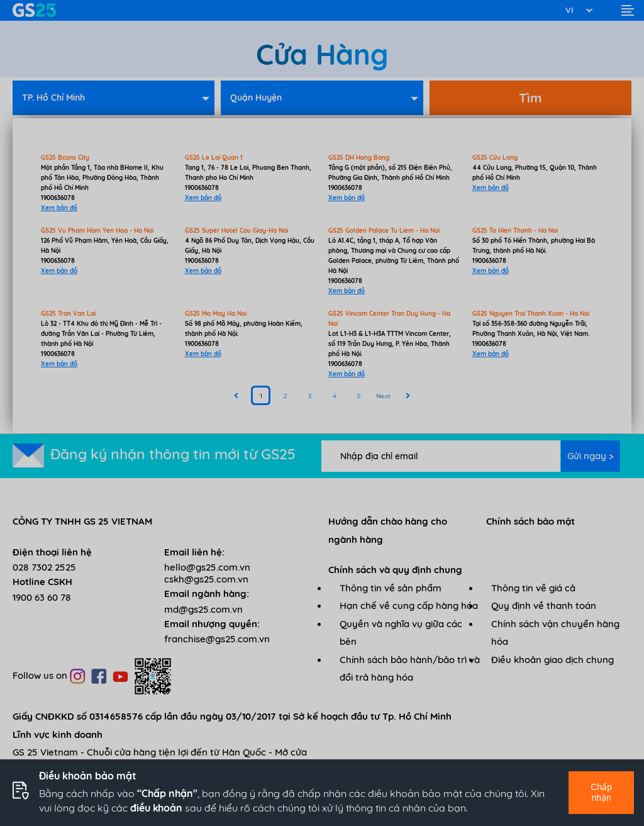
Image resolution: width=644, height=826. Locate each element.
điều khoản (156, 808)
